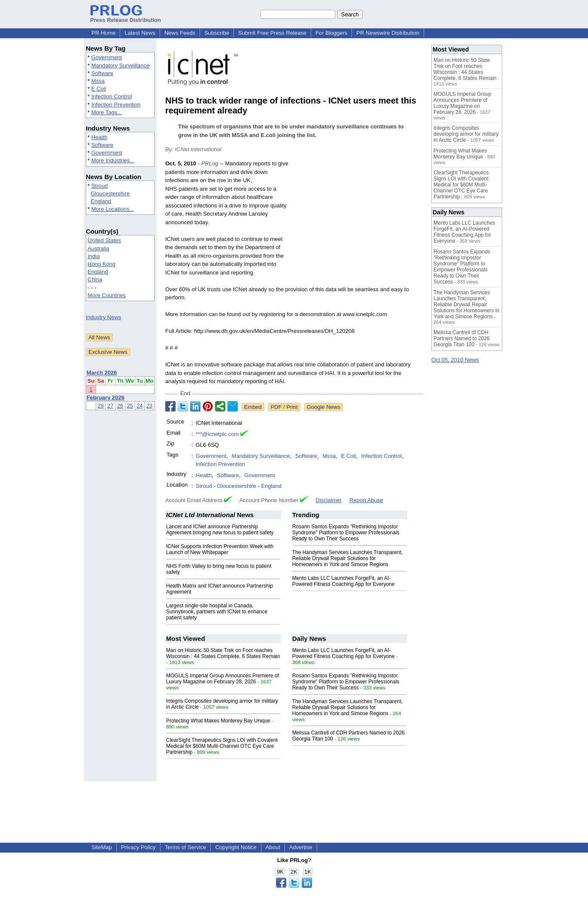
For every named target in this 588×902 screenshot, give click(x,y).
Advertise (301, 847)
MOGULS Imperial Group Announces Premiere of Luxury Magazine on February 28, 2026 (223, 679)
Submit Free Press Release (272, 33)
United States (104, 240)
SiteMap (102, 847)
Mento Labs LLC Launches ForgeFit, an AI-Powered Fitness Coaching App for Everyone (344, 581)
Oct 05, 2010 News (455, 360)
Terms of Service (186, 847)
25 (130, 406)
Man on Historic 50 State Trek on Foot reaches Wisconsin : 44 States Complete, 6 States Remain (223, 653)
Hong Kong (102, 264)
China (95, 279)
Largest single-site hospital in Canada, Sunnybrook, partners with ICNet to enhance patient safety (217, 612)
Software (102, 73)
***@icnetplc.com (217, 434)
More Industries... (113, 160)
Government (107, 57)
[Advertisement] (358, 222)
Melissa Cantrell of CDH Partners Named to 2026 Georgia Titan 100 (462, 338)
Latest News (140, 33)
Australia (99, 248)
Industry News (103, 317)
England (101, 201)
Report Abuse (366, 500)
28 (100, 406)
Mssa (98, 81)
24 (139, 406)
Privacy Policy (138, 847)
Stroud (100, 186)
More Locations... (113, 209)
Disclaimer (329, 500)
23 (149, 406)
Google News (324, 407)
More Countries (107, 295)
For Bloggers (331, 33)
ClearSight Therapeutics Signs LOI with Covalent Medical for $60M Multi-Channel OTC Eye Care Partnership (222, 746)
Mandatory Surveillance (121, 66)
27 (110, 406)
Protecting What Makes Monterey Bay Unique (218, 721)
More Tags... (107, 112)
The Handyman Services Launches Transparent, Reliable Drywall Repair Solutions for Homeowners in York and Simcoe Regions (347, 558)
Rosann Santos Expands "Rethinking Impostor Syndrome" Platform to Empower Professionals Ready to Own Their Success (346, 533)
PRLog (210, 163)
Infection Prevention (116, 105)
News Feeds (180, 33)
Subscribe (217, 33)
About (273, 847)
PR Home (103, 33)
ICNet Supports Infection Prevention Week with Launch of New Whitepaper (220, 549)
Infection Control (112, 96)
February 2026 (106, 398)
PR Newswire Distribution (388, 33)
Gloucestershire (110, 194)
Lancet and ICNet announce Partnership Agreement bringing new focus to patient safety (220, 530)
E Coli (99, 89)
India (94, 256)
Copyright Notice (236, 847)
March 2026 (102, 373)
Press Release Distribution (126, 17)
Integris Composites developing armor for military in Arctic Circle (466, 134)
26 (120, 406)
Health (100, 137)
